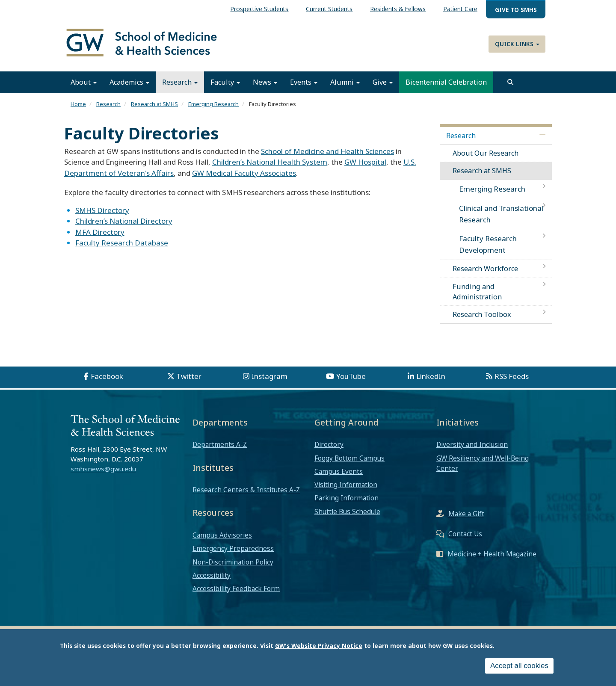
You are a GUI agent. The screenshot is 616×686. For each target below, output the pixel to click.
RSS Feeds (512, 377)
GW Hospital (365, 162)
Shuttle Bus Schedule (347, 512)
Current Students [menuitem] (329, 9)
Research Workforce (485, 269)
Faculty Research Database (122, 243)
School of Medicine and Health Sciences (327, 151)
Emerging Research (213, 104)
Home (78, 104)
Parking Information (346, 498)
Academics (129, 83)
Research (180, 83)
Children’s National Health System (270, 162)
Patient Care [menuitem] (460, 9)
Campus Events (339, 471)
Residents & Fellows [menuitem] (398, 9)
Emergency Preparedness (233, 549)
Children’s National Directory (124, 221)
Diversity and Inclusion (472, 445)
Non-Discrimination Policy (233, 562)
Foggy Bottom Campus (349, 458)
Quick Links (517, 44)
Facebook (107, 377)
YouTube (351, 377)
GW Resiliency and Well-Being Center (483, 463)
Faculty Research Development (488, 244)
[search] (510, 83)
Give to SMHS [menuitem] (516, 10)
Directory (329, 445)
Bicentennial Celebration (446, 83)
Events (304, 83)
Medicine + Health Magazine (492, 554)
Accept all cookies (519, 666)
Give (383, 83)
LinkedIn (431, 377)
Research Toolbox (482, 314)
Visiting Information (346, 485)
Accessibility (212, 575)
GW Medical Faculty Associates (244, 173)
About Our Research (486, 153)
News (265, 83)
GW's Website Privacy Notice (319, 646)
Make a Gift (466, 514)
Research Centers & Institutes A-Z (246, 490)
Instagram (269, 377)
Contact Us (465, 534)
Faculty (225, 83)
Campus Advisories (222, 535)
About (84, 83)
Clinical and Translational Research (501, 214)
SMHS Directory (102, 210)
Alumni (345, 83)
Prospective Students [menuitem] (259, 9)
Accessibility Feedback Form (236, 588)
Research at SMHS (154, 104)
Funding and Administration (477, 292)
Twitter (189, 377)
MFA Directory (100, 232)
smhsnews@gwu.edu (103, 469)
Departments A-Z (220, 445)
